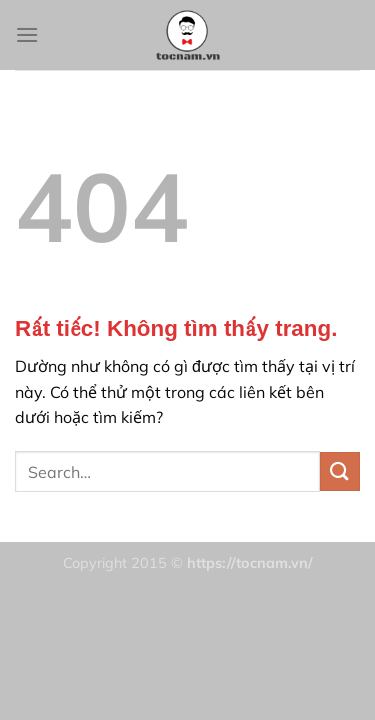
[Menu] (27, 34)
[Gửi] (340, 471)
